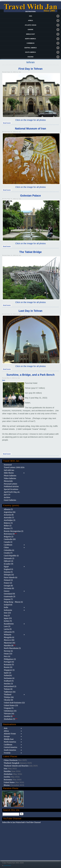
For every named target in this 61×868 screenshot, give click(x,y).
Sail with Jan (9, 470)
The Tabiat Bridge (30, 252)
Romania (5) (9, 665)
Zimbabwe (8, 774)
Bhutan (7, 785)
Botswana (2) (10, 534)
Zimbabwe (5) (11, 719)
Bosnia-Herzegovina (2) (14, 531)
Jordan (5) (8, 621)
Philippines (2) (10, 659)
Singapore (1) (9, 670)
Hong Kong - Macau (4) (13, 602)
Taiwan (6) (8, 689)
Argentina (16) (10, 512)
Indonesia (8, 610)
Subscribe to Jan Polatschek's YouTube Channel (21, 822)
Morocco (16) (9, 640)
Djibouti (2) (8, 561)
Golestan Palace (30, 196)
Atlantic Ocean (31, 25)
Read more (7, 123)
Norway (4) (8, 651)
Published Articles (11, 486)
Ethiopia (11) (9, 575)
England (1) (8, 569)
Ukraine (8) (8, 700)
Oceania (30, 57)
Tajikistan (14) (10, 692)
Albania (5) (8, 509)
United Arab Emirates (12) (14, 703)
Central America (31, 48)
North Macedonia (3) (12, 648)
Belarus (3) (8, 523)
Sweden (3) (8, 684)
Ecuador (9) (8, 564)
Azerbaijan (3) (10, 520)
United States (9, 782)
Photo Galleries (10, 476)
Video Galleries (10, 478)
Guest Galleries (10, 500)
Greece (7, 591)
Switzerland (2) (10, 686)
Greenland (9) (9, 594)
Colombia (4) (9, 550)
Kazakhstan (9, 624)
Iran (4, 380)
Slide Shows (9, 473)
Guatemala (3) (10, 596)
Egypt (6, 566)
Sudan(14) (8, 675)
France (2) (8, 583)
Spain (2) (7, 673)
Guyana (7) (8, 599)
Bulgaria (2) (9, 537)
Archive (7, 497)
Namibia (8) (10, 646)
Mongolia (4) (9, 637)
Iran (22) (7, 613)
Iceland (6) (8, 605)
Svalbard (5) (9, 681)
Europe (30, 30)
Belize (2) (8, 526)
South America (30, 52)
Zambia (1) (9, 716)
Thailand (8, 694)
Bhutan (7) (8, 528)
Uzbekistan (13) (10, 711)
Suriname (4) (9, 678)
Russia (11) (8, 667)
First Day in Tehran (30, 69)
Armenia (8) (9, 515)
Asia (30, 16)
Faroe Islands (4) (11, 577)
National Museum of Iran (30, 129)
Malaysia (7, 635)
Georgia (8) (8, 586)
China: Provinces (11, 760)
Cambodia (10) (10, 539)
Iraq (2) (7, 616)
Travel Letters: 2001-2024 (14, 467)
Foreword (8, 465)
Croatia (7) (8, 553)
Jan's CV (7, 495)
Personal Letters (11, 484)
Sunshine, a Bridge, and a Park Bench (30, 375)
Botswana (8, 780)
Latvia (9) (8, 629)
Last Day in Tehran (31, 311)
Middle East (30, 34)
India (6, 607)
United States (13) (11, 705)
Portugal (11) (9, 662)
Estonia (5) (8, 572)
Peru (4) (7, 656)
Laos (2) (7, 626)
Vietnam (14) (9, 714)
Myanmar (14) (10, 643)
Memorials (8, 481)
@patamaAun (7, 865)
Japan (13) (8, 618)
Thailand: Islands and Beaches (16, 766)
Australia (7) (9, 518)
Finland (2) (8, 580)
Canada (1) (8, 542)
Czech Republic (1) (11, 556)
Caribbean (31, 43)
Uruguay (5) (9, 708)
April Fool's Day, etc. (12, 492)
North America (31, 39)
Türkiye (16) (9, 697)
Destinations (31, 12)
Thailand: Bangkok (12, 763)
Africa (30, 21)
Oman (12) (8, 654)
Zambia (7, 777)
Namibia (7, 771)
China (6, 547)
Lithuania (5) (9, 632)
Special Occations (11, 489)
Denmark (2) (9, 558)
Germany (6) (9, 588)
